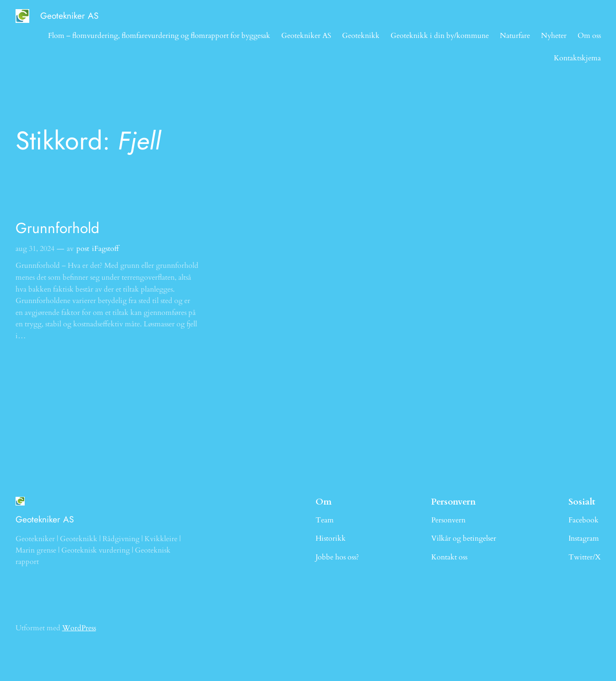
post (83, 249)
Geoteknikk (361, 36)
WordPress (79, 628)
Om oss (589, 36)
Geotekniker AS (70, 16)
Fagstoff (107, 249)
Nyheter (554, 36)
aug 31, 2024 (35, 249)
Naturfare (515, 36)
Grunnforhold (57, 228)
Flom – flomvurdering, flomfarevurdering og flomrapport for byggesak (159, 36)
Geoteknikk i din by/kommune (440, 36)
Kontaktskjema (577, 58)
